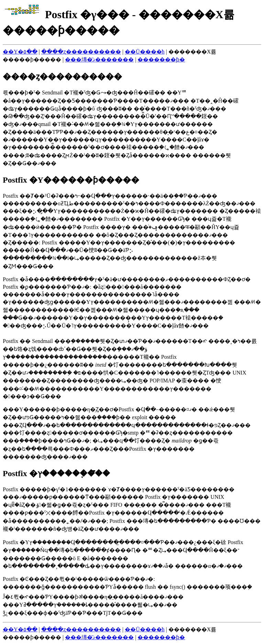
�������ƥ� (161, 60)
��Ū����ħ (145, 52)
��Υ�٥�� (20, 52)
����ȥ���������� (81, 52)
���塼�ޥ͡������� (99, 60)
